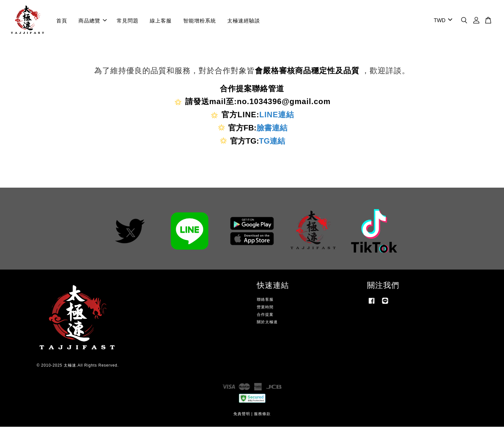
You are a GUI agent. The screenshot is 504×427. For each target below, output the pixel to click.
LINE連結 (277, 115)
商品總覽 (93, 21)
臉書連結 (272, 128)
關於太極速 (267, 322)
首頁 (62, 21)
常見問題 (128, 21)
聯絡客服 (265, 300)
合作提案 (265, 315)
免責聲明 (242, 414)
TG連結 (272, 141)
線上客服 (161, 21)
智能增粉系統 (200, 21)
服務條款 (262, 414)
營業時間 (265, 307)
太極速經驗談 (244, 21)
